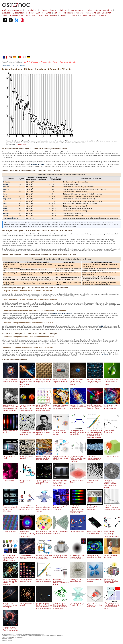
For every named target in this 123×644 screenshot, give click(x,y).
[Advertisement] (61, 40)
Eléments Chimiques (58, 10)
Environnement (77, 10)
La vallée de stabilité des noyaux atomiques (44, 579)
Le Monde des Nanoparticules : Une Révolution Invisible (95, 457)
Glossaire (102, 15)
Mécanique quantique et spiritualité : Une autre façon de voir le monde (11, 628)
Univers (54, 15)
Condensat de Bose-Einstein (78, 480)
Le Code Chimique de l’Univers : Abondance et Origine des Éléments (112, 507)
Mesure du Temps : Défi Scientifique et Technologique (61, 507)
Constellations (31, 10)
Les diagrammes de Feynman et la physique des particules (78, 432)
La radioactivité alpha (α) (78, 532)
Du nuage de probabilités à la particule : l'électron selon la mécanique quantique (112, 483)
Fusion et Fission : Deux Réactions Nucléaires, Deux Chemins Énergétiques (112, 533)
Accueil (5, 62)
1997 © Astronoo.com (8, 634)
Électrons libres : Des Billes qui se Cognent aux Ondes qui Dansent (95, 380)
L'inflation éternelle (11, 479)
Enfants (97, 10)
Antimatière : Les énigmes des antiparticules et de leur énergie (61, 581)
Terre (33, 15)
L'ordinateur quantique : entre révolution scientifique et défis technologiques (61, 482)
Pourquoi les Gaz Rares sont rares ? (11, 431)
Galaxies (30, 13)
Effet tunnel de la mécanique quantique (95, 555)
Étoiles (89, 10)
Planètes (79, 13)
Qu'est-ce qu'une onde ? (27, 480)
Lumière (40, 13)
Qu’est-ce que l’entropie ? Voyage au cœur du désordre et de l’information (11, 508)
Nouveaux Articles (88, 15)
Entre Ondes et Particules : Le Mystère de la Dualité (95, 604)
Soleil (4, 15)
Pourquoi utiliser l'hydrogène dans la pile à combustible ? (112, 580)
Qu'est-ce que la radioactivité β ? (112, 431)
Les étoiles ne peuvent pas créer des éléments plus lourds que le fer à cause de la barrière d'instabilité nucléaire (95, 433)
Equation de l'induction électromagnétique (95, 532)
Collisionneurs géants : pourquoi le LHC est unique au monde (44, 457)
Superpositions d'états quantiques (61, 532)
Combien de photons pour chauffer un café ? (61, 555)
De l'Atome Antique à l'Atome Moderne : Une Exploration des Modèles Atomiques (11, 557)
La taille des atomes (11, 531)
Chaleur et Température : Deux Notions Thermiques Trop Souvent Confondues (27, 407)
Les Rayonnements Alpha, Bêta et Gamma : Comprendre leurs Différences (78, 458)
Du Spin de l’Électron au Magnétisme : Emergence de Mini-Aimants (78, 381)
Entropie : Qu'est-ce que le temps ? (112, 555)
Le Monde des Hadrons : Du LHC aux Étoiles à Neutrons (61, 457)
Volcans (63, 15)
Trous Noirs (43, 15)
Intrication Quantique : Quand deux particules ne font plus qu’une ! (95, 406)
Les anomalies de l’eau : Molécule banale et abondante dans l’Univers (112, 381)
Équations (108, 10)
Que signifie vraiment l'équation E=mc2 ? (78, 603)
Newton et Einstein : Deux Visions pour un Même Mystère (11, 604)
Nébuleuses (68, 13)
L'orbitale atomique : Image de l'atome (27, 579)
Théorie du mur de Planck (11, 456)
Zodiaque (73, 15)
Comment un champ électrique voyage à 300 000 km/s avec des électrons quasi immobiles (27, 382)
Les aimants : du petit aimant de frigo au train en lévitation (61, 380)
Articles (19, 62)
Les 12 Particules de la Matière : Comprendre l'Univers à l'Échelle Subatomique (11, 581)
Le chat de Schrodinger (112, 456)
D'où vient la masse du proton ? (27, 603)
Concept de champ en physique (95, 480)
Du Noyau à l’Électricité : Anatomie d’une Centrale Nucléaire (44, 556)
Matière (57, 13)
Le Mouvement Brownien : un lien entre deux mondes (27, 432)
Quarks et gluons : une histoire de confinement (44, 532)
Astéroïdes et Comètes (12, 10)
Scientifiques (108, 13)
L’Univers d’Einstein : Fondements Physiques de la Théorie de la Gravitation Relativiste (44, 605)
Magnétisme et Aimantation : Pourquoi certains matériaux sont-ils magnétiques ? (27, 533)
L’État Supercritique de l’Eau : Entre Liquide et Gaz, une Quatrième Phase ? (112, 605)
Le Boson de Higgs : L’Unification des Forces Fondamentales (78, 406)
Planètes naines (93, 13)
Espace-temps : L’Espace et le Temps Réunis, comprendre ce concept (44, 508)
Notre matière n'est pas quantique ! (95, 579)
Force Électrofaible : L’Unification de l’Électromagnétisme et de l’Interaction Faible (44, 407)
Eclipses (43, 10)
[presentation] (30, 182)
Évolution (6, 13)
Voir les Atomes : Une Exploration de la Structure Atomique (78, 556)
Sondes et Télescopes (19, 15)
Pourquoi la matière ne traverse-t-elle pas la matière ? (44, 380)
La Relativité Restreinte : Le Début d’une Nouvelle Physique (61, 406)
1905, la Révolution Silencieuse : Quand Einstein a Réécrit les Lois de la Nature (61, 605)
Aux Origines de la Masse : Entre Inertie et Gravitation (27, 556)
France (12, 62)
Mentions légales (7, 639)
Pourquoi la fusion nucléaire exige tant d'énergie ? (61, 432)
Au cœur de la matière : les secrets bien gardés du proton (11, 380)
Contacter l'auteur (7, 640)
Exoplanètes (18, 13)
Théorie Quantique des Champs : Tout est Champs (44, 481)
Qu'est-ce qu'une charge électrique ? (78, 579)
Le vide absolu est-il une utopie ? (27, 456)
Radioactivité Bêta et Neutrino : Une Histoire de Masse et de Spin (27, 507)
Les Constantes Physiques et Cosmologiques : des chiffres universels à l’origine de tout (78, 508)
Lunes (48, 13)
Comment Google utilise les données (12, 637)
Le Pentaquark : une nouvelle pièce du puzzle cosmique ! (112, 406)
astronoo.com (21, 145)
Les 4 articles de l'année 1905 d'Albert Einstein (44, 432)
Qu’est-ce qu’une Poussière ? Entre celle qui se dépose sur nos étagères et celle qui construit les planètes (11, 408)
